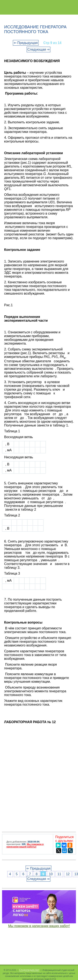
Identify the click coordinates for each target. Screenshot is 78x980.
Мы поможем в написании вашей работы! (25, 845)
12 (68, 874)
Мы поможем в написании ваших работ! (39, 926)
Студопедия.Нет (29, 970)
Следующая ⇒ (39, 49)
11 (59, 874)
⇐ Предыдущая (26, 43)
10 (51, 874)
